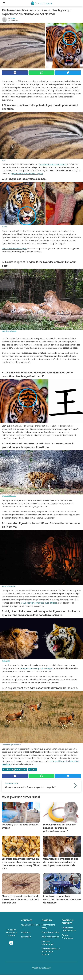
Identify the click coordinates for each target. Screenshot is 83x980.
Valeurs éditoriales (50, 937)
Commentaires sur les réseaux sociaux (51, 952)
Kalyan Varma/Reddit (9, 586)
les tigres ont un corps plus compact (37, 668)
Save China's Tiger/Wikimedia (11, 745)
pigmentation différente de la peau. (27, 174)
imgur (4, 160)
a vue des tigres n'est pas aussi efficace (39, 603)
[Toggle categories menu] (4, 3)
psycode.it (26, 937)
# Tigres (32, 769)
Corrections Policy (50, 932)
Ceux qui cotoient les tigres (14, 249)
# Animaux (8, 769)
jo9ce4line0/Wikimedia (9, 331)
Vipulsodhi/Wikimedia (9, 496)
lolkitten (5, 227)
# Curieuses (21, 769)
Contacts (26, 932)
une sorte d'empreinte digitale (53, 164)
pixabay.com (6, 661)
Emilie (13, 18)
